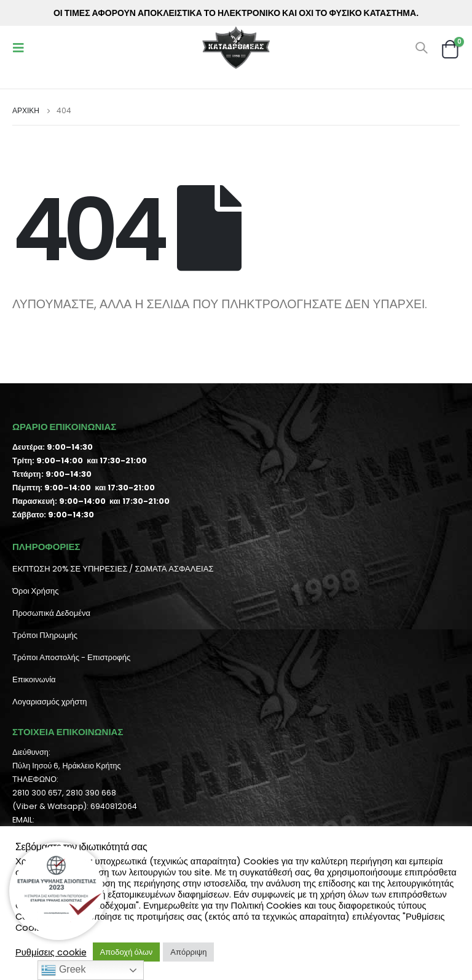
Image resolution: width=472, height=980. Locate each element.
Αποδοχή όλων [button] (127, 952)
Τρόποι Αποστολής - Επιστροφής (71, 657)
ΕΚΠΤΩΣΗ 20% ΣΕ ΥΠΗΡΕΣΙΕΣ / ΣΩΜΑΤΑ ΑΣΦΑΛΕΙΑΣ (113, 569)
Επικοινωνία (34, 679)
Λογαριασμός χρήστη (50, 702)
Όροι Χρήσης (35, 591)
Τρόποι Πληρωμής (45, 635)
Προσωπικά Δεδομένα (51, 613)
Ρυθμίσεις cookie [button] (51, 952)
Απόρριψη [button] (188, 952)
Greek (63, 970)
